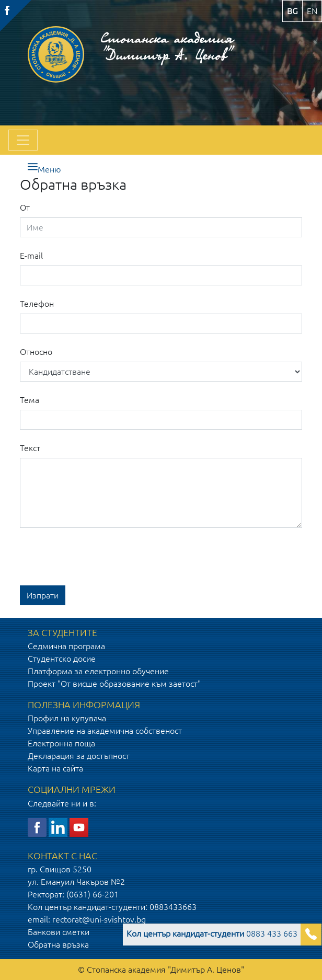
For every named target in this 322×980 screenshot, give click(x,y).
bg (292, 11)
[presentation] (99, 557)
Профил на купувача (67, 718)
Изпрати (43, 595)
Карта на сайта (55, 768)
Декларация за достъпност (79, 756)
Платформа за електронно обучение (98, 671)
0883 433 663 (212, 933)
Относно (36, 352)
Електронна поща (61, 743)
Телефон (37, 304)
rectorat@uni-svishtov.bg (99, 919)
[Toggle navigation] (23, 140)
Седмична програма (66, 646)
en (312, 11)
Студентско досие (62, 659)
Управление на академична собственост (105, 731)
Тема (30, 400)
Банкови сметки (59, 932)
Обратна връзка (58, 944)
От (25, 207)
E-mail (31, 256)
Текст (30, 448)
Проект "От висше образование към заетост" (114, 684)
